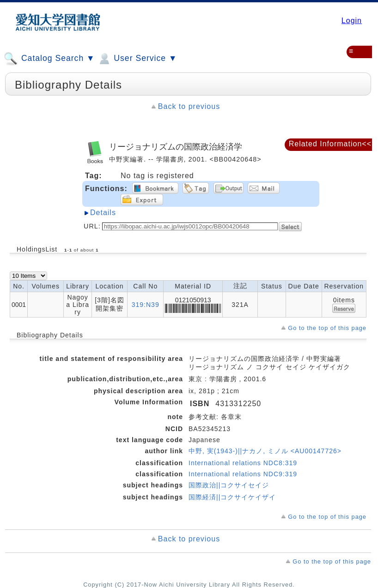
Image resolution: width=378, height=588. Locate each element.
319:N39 (146, 305)
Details (103, 213)
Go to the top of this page (327, 328)
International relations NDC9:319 (243, 474)
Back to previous (189, 106)
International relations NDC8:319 (243, 463)
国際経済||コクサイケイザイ (232, 497)
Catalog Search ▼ (49, 59)
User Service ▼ (137, 59)
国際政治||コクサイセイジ (229, 485)
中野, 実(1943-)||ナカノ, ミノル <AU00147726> (265, 451)
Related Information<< (330, 144)
